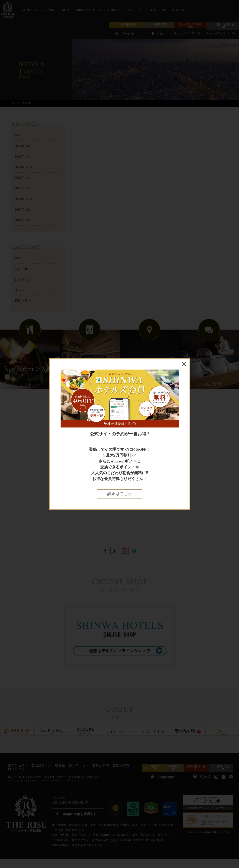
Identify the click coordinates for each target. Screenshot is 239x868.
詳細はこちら (120, 494)
